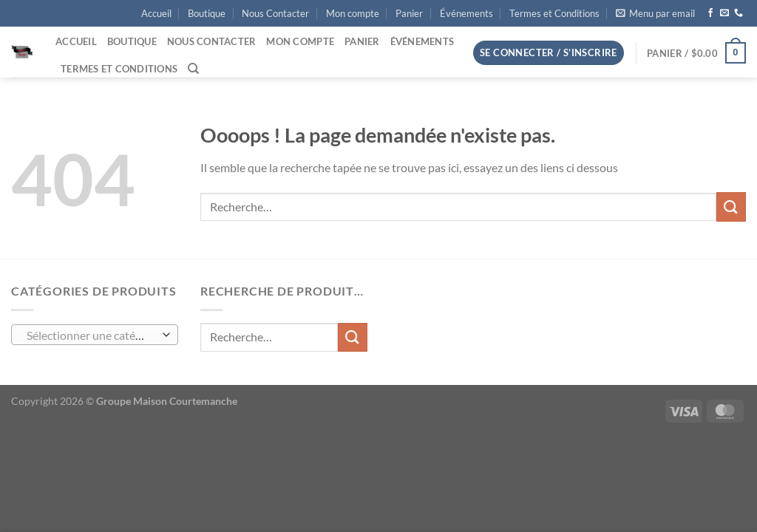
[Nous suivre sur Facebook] (710, 13)
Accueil (156, 13)
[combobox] (95, 335)
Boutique (207, 13)
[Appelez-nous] (739, 13)
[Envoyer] (731, 207)
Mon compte (353, 13)
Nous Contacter (275, 13)
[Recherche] (193, 69)
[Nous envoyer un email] (724, 13)
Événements (466, 13)
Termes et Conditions (554, 13)
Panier (409, 13)
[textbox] (91, 335)
